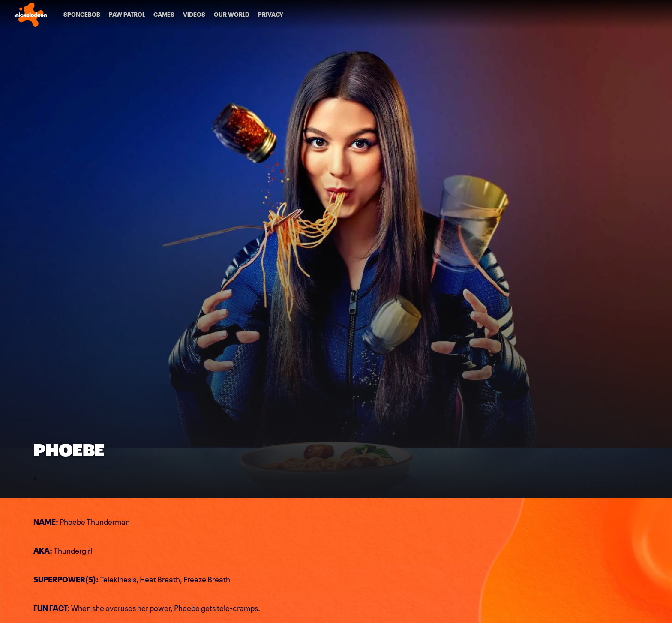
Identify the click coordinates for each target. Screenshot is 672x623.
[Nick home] (31, 15)
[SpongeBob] (82, 15)
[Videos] (194, 15)
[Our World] (232, 15)
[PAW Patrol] (127, 15)
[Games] (164, 15)
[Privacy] (271, 15)
